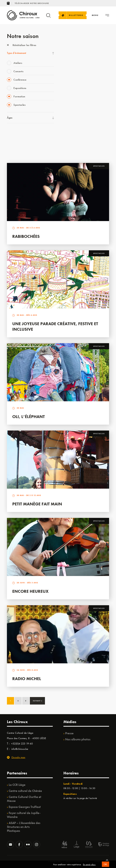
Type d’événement (17, 53)
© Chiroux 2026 (55, 861)
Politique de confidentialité (78, 861)
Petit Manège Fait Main (37, 504)
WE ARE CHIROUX (73, 143)
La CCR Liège (17, 785)
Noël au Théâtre (71, 136)
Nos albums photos (78, 739)
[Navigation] (95, 15)
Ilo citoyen (68, 121)
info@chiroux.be (20, 749)
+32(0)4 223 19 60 (22, 744)
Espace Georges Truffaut (25, 807)
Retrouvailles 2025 (72, 150)
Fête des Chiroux (71, 48)
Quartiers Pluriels (71, 114)
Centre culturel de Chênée (25, 791)
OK (105, 866)
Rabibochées (26, 236)
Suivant (38, 700)
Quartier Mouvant (72, 107)
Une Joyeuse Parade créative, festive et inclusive (55, 326)
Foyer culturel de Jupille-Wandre (24, 815)
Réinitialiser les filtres (22, 45)
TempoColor (69, 129)
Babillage (67, 77)
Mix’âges (67, 70)
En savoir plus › (89, 866)
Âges (10, 118)
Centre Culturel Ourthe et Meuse (24, 799)
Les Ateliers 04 (70, 99)
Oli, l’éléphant (29, 417)
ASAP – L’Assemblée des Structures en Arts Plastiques (24, 827)
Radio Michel (27, 679)
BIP (64, 92)
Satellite (66, 85)
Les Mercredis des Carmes (76, 63)
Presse (69, 733)
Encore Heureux (30, 591)
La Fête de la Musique (74, 55)
